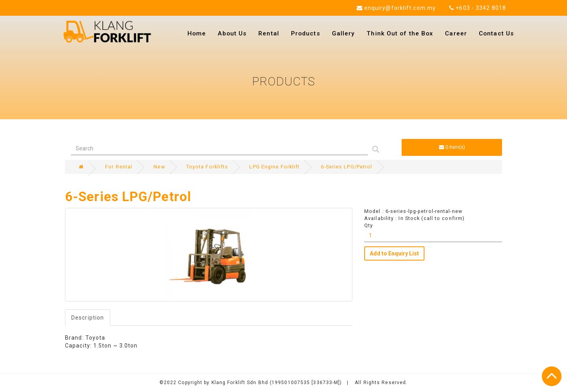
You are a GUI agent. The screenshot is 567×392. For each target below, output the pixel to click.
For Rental (119, 167)
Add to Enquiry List (394, 253)
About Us (232, 33)
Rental (269, 33)
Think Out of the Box (400, 33)
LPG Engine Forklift (274, 167)
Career (456, 33)
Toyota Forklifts (207, 167)
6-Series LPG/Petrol (346, 167)
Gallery (344, 33)
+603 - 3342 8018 (478, 8)
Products (306, 33)
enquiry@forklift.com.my (397, 8)
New (159, 167)
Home (197, 33)
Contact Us (496, 33)
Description (88, 318)
